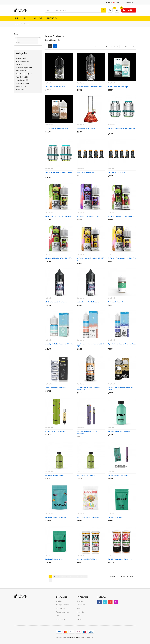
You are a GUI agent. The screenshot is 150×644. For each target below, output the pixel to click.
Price (16, 34)
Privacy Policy (60, 609)
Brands (79, 616)
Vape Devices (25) (22, 80)
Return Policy (60, 619)
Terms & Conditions (62, 612)
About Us (59, 601)
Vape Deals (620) (22, 77)
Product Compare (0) (52, 40)
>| (51, 580)
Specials (79, 619)
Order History (81, 605)
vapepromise (73, 637)
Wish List (79, 609)
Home (16, 24)
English (114, 2)
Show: (116, 46)
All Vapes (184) (21, 58)
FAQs (57, 616)
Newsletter (80, 612)
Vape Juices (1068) (23, 83)
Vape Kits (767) (21, 86)
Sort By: (95, 46)
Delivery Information (63, 605)
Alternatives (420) (22, 61)
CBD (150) (20, 65)
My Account (81, 601)
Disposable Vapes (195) (24, 68)
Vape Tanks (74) (22, 90)
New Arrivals (25, 24)
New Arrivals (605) (22, 71)
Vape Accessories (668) (24, 74)
